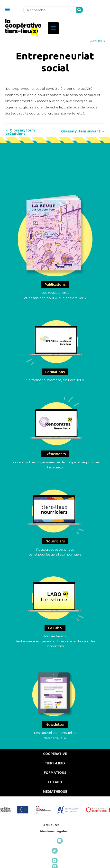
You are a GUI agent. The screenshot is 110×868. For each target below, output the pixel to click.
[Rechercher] (80, 10)
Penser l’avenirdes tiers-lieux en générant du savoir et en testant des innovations (55, 641)
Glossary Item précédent (20, 132)
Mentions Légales (54, 831)
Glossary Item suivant (83, 131)
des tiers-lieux (55, 738)
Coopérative (55, 754)
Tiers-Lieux (55, 763)
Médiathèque (55, 792)
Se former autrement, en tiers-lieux (55, 380)
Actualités (51, 825)
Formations (55, 773)
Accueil (96, 41)
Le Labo (55, 782)
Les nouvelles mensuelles (55, 733)
